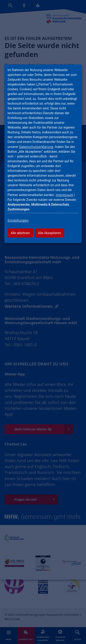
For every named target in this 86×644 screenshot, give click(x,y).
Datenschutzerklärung (36, 147)
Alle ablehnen (20, 233)
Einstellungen (18, 220)
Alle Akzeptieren (50, 233)
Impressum (64, 195)
